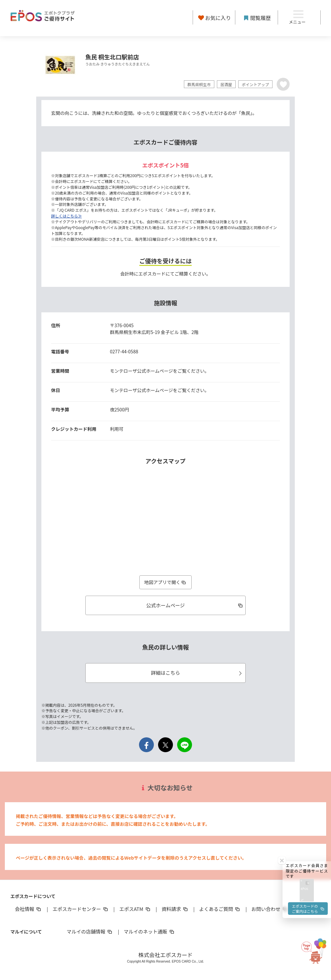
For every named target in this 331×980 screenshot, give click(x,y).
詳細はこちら (197, 673)
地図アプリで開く (165, 582)
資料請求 (175, 909)
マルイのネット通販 (149, 931)
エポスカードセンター (80, 909)
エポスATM (135, 909)
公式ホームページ (195, 605)
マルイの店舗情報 (90, 931)
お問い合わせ (270, 909)
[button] (307, 753)
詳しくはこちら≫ (66, 216)
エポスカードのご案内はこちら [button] (308, 773)
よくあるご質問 (220, 909)
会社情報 (28, 909)
